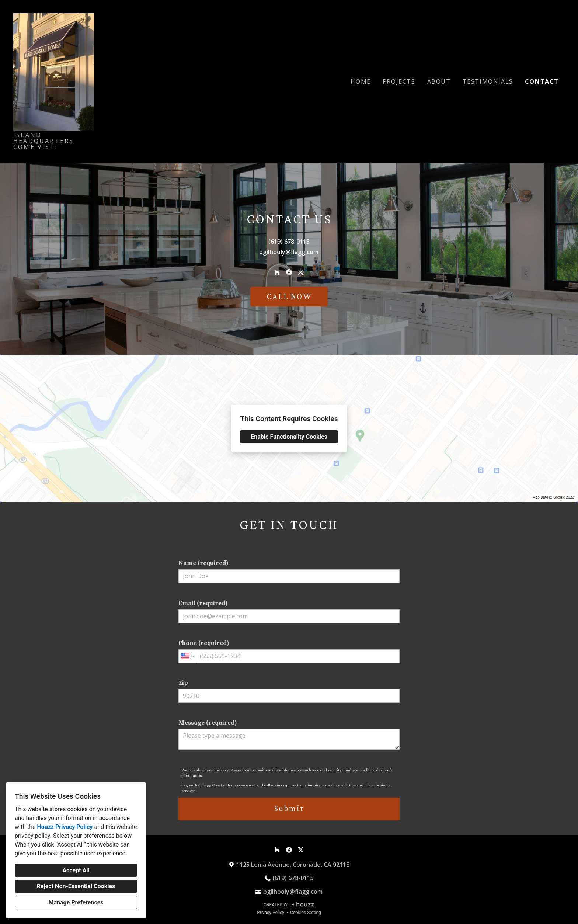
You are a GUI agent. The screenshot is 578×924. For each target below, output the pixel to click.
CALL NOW (289, 296)
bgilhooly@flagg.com (289, 252)
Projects (399, 81)
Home (361, 81)
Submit (289, 808)
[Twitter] (301, 272)
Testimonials (488, 81)
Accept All (76, 870)
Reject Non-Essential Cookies (76, 886)
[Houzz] (277, 272)
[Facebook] (289, 272)
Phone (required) (289, 651)
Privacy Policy (271, 913)
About (439, 81)
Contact (542, 81)
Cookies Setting (306, 913)
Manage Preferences (76, 902)
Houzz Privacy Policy (65, 827)
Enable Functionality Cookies (289, 437)
